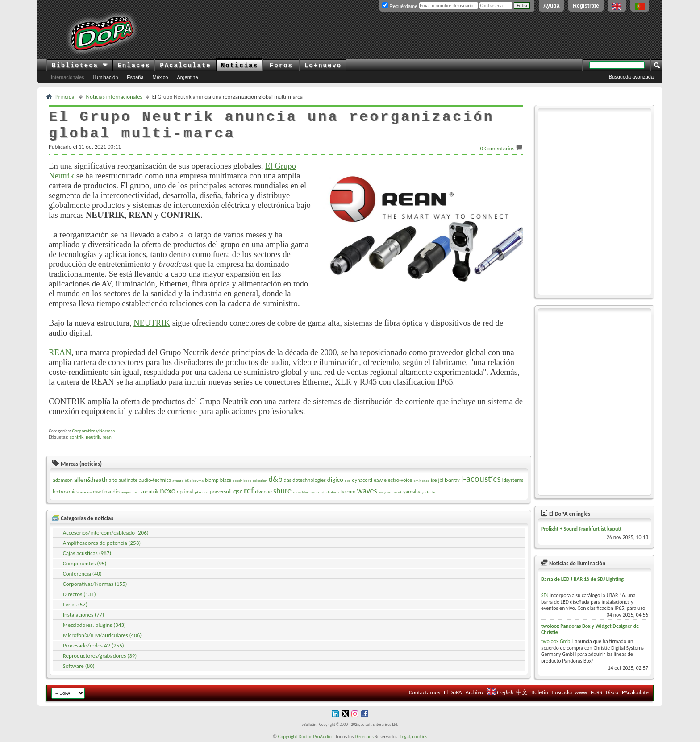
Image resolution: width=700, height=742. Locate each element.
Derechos (364, 736)
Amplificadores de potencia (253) (102, 543)
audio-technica (155, 480)
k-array (452, 480)
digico (335, 480)
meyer (126, 492)
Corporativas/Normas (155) (95, 584)
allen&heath (91, 480)
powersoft (221, 492)
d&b (275, 479)
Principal (66, 97)
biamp (212, 480)
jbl (441, 480)
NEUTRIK (152, 323)
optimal (185, 492)
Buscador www (570, 692)
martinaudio (106, 492)
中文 (522, 692)
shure (282, 491)
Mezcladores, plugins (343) (94, 625)
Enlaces (134, 66)
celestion (260, 480)
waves (367, 491)
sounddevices (304, 492)
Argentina (187, 77)
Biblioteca (80, 66)
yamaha (412, 492)
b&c (188, 480)
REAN (60, 352)
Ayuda (551, 6)
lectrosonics (66, 492)
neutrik (93, 437)
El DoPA (453, 692)
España (135, 77)
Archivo (474, 692)
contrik (77, 437)
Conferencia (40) (82, 574)
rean (107, 437)
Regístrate (586, 6)
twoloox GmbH (557, 641)
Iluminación (106, 77)
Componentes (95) (85, 563)
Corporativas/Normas (93, 431)
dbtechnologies (309, 480)
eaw (378, 480)
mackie (86, 492)
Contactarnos (425, 692)
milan (137, 492)
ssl (318, 492)
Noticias (240, 66)
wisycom (385, 492)
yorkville (429, 492)
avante (178, 480)
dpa (348, 480)
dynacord (362, 480)
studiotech (330, 492)
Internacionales (68, 77)
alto (113, 480)
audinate (128, 480)
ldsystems (513, 480)
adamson (63, 480)
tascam (348, 492)
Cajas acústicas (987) (87, 553)
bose (247, 480)
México (160, 77)
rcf (249, 490)
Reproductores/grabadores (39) (100, 656)
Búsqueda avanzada (631, 77)
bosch (237, 480)
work (398, 492)
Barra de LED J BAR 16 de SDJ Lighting (582, 579)
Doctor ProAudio (315, 736)
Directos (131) (79, 594)
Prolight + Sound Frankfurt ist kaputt (581, 529)
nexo (168, 491)
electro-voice (398, 480)
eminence (421, 480)
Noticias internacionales (114, 97)
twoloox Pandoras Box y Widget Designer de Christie (590, 629)
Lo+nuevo (323, 66)
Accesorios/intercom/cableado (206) (106, 533)
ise (434, 480)
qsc (238, 491)
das (288, 480)
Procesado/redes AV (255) (94, 645)
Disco (612, 692)
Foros (281, 66)
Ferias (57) (75, 604)
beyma (198, 480)
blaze (226, 480)
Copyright (288, 736)
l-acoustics (481, 479)
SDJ (545, 595)
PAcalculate (185, 66)
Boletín (540, 692)
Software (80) (79, 666)
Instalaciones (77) (83, 615)
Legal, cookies (413, 736)
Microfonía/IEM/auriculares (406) (102, 635)
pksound (202, 492)
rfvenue (263, 492)
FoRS (596, 692)
